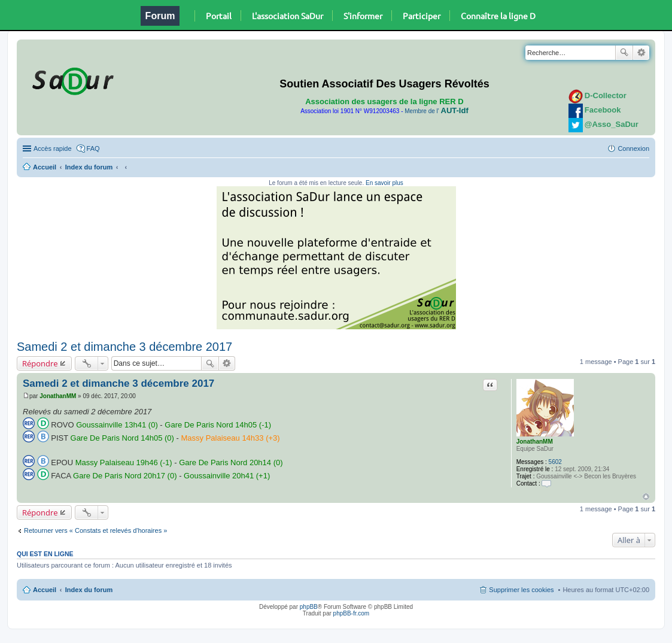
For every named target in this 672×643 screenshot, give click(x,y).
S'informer (363, 16)
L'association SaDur (288, 16)
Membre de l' (436, 111)
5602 (555, 462)
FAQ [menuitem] (93, 148)
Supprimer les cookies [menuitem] (521, 590)
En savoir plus (384, 183)
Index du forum (89, 167)
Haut (646, 497)
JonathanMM (535, 442)
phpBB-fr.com (352, 613)
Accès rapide (53, 148)
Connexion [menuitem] (633, 148)
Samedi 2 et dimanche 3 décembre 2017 (124, 347)
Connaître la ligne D (498, 16)
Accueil (45, 167)
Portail (219, 16)
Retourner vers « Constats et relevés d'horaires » (95, 530)
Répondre (40, 363)
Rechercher (624, 53)
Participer (422, 16)
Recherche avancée (641, 53)
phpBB (309, 607)
